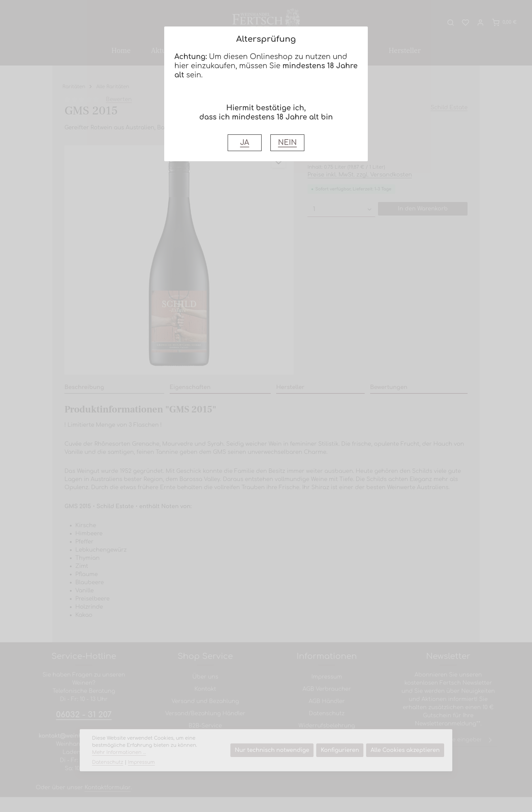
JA (244, 143)
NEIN (287, 143)
